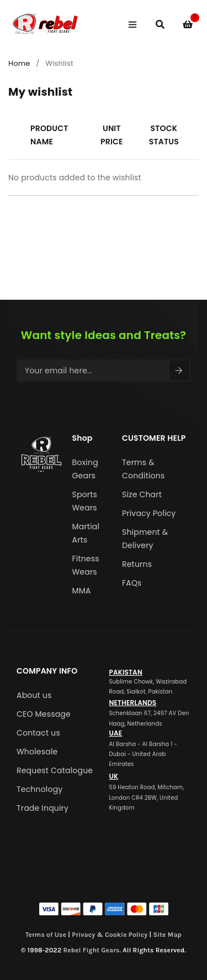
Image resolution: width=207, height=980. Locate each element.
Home (19, 63)
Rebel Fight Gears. (92, 950)
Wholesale (37, 752)
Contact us (38, 733)
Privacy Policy (149, 513)
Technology (39, 789)
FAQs (132, 583)
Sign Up (179, 371)
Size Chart (142, 494)
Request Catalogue (55, 770)
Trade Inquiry (43, 808)
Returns (137, 564)
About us (34, 695)
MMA (82, 591)
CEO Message (44, 714)
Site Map (167, 935)
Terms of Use (46, 935)
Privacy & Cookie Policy (110, 935)
